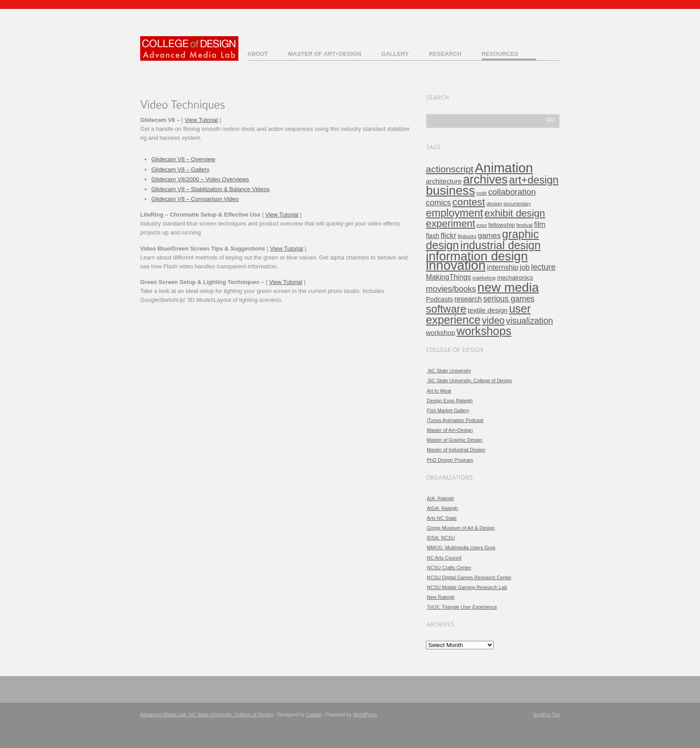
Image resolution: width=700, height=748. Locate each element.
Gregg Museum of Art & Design (461, 528)
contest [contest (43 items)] (469, 202)
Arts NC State (442, 518)
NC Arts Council (444, 558)
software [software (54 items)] (446, 309)
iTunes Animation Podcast (455, 420)
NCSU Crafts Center (449, 568)
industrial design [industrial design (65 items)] (500, 245)
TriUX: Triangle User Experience (462, 607)
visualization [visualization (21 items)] (530, 321)
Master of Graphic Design (455, 440)
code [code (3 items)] (481, 193)
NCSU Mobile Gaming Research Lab (467, 587)
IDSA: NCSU (441, 538)
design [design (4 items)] (494, 204)
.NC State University (449, 371)
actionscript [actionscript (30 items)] (450, 169)
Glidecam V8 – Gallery (180, 169)
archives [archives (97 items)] (485, 180)
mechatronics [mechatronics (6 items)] (515, 278)
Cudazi (314, 715)
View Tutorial (201, 120)
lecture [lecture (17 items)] (544, 267)
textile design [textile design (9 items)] (488, 310)
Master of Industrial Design (456, 450)
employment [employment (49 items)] (454, 213)
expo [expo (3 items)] (482, 225)
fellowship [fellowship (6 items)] (502, 225)
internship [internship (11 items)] (503, 267)
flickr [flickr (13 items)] (448, 236)
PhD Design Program (450, 460)
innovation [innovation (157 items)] (456, 265)
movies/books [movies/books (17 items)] (451, 289)
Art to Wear (439, 391)
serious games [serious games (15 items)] (509, 299)
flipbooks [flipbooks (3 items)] (467, 236)
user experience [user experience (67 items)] (478, 314)
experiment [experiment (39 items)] (450, 224)
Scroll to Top (546, 715)
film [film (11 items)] (540, 224)
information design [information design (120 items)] (477, 256)
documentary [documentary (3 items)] (517, 204)
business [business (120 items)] (450, 190)
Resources (500, 54)
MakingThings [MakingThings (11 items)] (448, 277)
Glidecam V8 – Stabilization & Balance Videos (210, 189)
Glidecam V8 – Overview (183, 159)
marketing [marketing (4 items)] (484, 278)
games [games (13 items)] (489, 236)
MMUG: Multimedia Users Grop (461, 547)
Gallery (395, 54)
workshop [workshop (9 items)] (441, 332)
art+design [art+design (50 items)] (534, 180)
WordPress (365, 715)
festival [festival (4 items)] (524, 225)
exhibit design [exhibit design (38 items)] (515, 213)
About (258, 54)
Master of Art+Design (325, 54)
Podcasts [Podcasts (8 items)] (440, 299)
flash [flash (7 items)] (433, 236)
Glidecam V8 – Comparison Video (195, 199)
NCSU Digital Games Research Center (469, 577)
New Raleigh (441, 597)
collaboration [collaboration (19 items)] (512, 192)
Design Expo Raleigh (450, 401)
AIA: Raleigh (440, 498)
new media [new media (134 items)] (508, 287)
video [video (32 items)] (493, 321)
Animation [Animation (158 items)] (504, 168)
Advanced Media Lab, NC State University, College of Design (207, 715)
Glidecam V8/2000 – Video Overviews (200, 179)
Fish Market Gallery (448, 410)
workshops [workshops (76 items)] (484, 331)
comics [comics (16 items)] (438, 203)
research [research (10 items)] (468, 299)
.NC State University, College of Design (469, 380)
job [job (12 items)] (525, 267)
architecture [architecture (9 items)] (444, 181)
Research (445, 54)
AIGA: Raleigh (442, 508)
